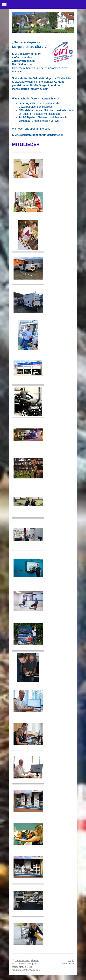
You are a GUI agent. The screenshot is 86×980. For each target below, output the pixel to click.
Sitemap (35, 961)
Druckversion (21, 961)
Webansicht (68, 964)
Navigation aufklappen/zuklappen (43, 4)
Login (71, 961)
